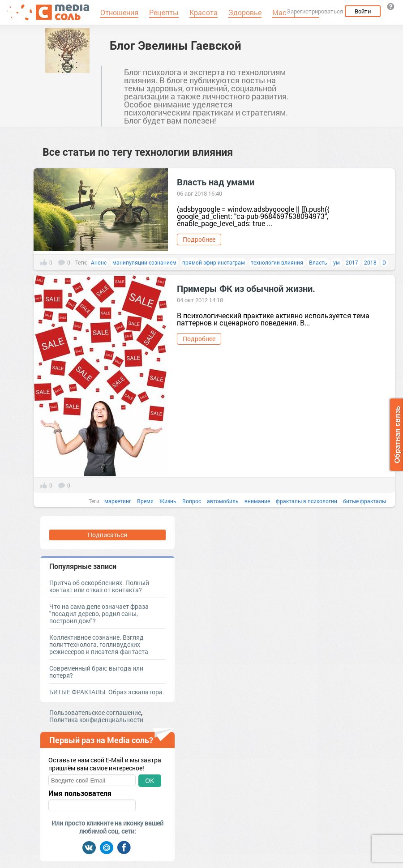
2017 (352, 262)
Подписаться (107, 535)
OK (150, 781)
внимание (257, 501)
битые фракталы (364, 501)
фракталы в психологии (307, 501)
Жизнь (168, 501)
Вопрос (192, 501)
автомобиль (223, 501)
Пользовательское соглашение (95, 712)
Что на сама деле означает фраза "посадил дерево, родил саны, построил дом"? (99, 614)
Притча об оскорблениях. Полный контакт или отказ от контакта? (99, 586)
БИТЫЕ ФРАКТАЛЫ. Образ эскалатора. (107, 692)
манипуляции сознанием (144, 262)
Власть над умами (216, 182)
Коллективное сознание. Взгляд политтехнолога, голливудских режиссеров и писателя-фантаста (99, 644)
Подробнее (199, 239)
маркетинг (118, 501)
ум (337, 262)
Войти (363, 11)
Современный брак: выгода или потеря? (96, 672)
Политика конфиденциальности (96, 720)
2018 (370, 262)
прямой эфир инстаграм (214, 262)
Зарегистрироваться (315, 11)
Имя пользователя (80, 793)
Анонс (99, 262)
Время (145, 501)
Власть (318, 262)
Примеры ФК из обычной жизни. (246, 288)
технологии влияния (277, 262)
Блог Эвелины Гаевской (176, 45)
